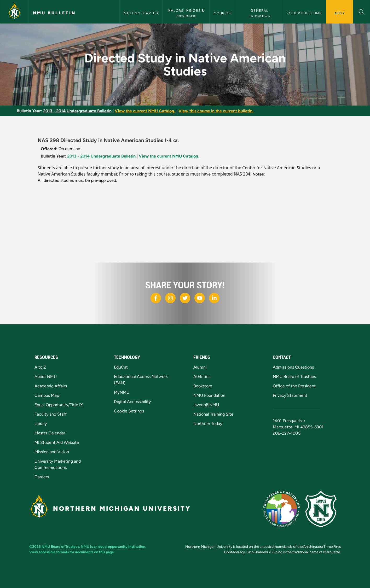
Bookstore (203, 386)
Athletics (202, 377)
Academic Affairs (51, 386)
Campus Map (47, 395)
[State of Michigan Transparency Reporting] (284, 508)
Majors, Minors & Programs (186, 13)
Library (41, 424)
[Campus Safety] (323, 508)
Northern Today (208, 424)
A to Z (40, 367)
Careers (42, 477)
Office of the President (294, 386)
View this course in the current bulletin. (216, 111)
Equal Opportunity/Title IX (59, 405)
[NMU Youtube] (200, 298)
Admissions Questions (293, 367)
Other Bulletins (305, 13)
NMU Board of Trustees (294, 377)
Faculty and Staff (51, 414)
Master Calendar (50, 433)
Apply (340, 13)
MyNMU (122, 392)
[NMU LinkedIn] (214, 298)
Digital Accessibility (132, 402)
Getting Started (141, 13)
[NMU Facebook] (156, 298)
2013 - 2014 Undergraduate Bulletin (77, 111)
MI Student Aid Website (57, 442)
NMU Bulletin (54, 13)
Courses (223, 13)
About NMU (46, 377)
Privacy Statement (290, 395)
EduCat (121, 367)
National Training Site (213, 414)
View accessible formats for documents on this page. (72, 552)
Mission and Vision (52, 452)
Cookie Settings (129, 411)
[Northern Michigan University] (14, 12)
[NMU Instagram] (170, 298)
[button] (362, 11)
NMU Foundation (209, 395)
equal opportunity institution (122, 546)
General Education (260, 13)
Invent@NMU (206, 405)
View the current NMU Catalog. (145, 111)
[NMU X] (185, 298)
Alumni (200, 367)
